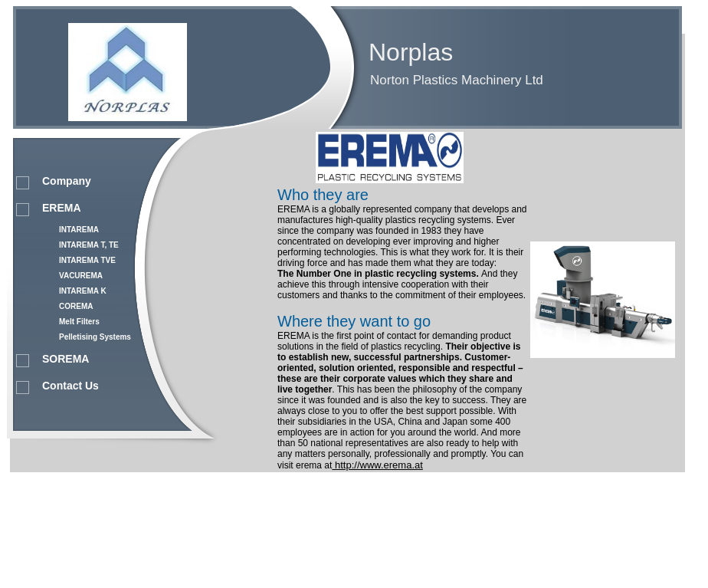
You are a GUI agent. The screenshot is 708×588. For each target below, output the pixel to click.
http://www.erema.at (377, 465)
